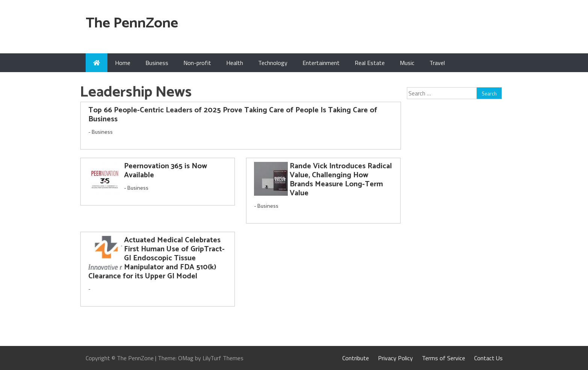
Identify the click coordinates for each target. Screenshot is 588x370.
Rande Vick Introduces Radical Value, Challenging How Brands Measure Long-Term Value (341, 180)
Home (123, 63)
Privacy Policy (395, 358)
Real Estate (370, 63)
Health (235, 63)
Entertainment (321, 63)
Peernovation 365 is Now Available (166, 171)
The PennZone (132, 23)
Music (407, 63)
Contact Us (488, 358)
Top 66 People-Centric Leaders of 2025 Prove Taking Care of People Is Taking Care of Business (233, 115)
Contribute (356, 358)
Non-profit (197, 63)
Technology (273, 63)
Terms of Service (444, 358)
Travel (437, 63)
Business (157, 63)
